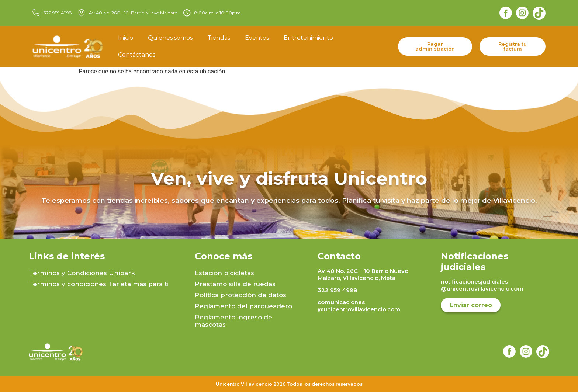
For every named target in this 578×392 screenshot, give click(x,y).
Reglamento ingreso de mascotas (233, 321)
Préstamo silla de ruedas (235, 284)
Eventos (257, 38)
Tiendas (219, 38)
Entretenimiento (308, 38)
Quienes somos (170, 38)
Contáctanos (137, 55)
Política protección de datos (240, 295)
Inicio (126, 38)
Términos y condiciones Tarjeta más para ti (99, 284)
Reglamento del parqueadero (243, 306)
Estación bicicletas (224, 273)
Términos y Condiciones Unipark (82, 273)
